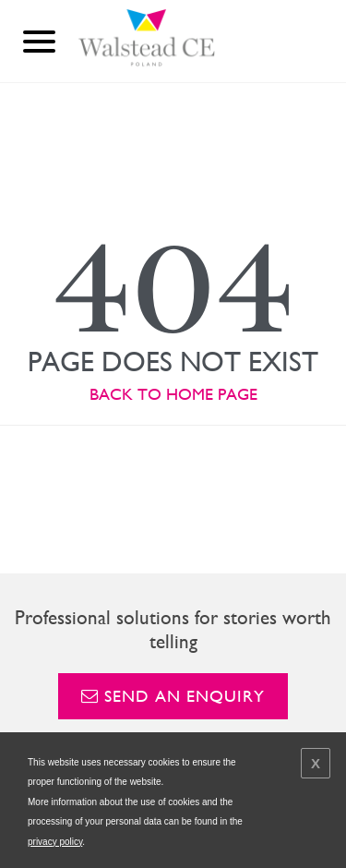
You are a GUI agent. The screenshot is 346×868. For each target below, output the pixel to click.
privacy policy (55, 842)
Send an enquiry (173, 696)
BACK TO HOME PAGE (173, 394)
